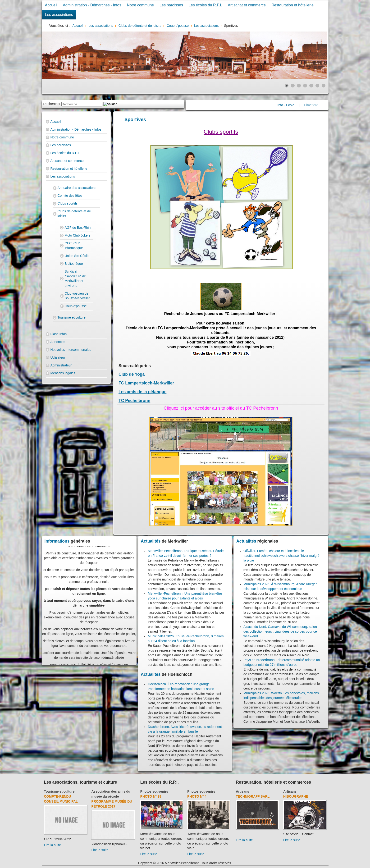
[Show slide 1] (287, 86)
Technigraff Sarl (253, 796)
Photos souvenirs (154, 791)
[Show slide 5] (311, 86)
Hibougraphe (296, 796)
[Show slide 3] (299, 86)
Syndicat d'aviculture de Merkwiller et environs (75, 279)
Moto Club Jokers (78, 235)
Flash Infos (59, 334)
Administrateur (61, 365)
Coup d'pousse (76, 306)
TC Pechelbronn (134, 401)
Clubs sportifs (68, 203)
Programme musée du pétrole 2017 (112, 804)
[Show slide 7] (324, 86)
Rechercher (52, 104)
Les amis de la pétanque (142, 392)
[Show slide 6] (317, 86)
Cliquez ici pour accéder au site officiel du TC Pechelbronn (221, 408)
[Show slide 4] (305, 86)
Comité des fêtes (70, 196)
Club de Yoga (132, 374)
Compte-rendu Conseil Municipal (61, 799)
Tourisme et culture (72, 317)
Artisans (242, 791)
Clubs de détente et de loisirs (74, 214)
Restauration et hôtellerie (292, 5)
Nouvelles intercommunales (71, 350)
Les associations (59, 15)
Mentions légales (63, 373)
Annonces (58, 342)
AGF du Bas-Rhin (78, 228)
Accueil (51, 5)
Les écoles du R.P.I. (205, 5)
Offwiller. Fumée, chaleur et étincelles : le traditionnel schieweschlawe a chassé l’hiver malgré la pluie (281, 556)
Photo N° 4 (197, 796)
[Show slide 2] (293, 86)
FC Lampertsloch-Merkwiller (146, 383)
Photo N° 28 (151, 796)
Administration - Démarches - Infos (92, 5)
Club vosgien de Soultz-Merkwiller (77, 296)
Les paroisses (171, 5)
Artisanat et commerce (247, 5)
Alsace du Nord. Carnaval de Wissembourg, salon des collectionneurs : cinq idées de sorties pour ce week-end (280, 631)
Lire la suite (53, 845)
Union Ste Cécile (77, 256)
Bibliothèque (74, 264)
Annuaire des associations (77, 188)
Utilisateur (58, 357)
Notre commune (140, 5)
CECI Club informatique (74, 246)
